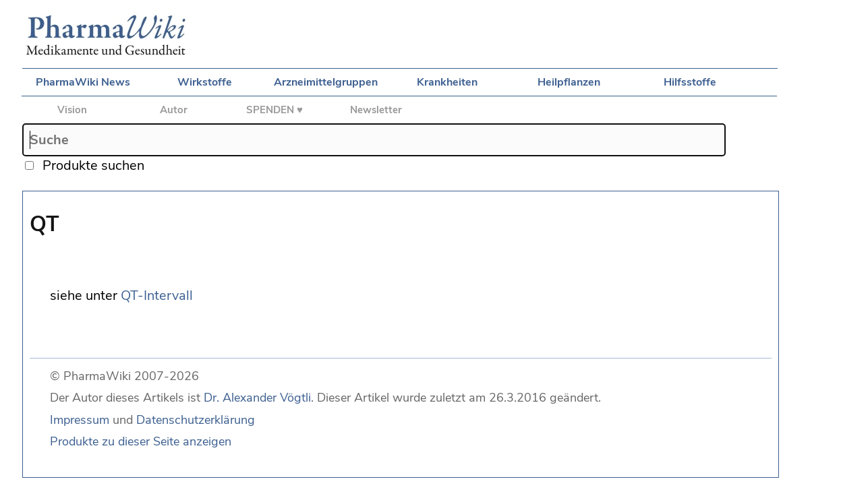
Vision (72, 110)
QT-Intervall (157, 295)
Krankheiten (447, 82)
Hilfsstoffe (690, 82)
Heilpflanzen (569, 82)
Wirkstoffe (205, 82)
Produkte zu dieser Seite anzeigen (141, 441)
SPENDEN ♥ (274, 110)
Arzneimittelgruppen (326, 82)
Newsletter (376, 110)
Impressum (80, 420)
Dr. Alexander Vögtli (257, 398)
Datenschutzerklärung (196, 420)
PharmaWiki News (83, 82)
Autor (174, 110)
